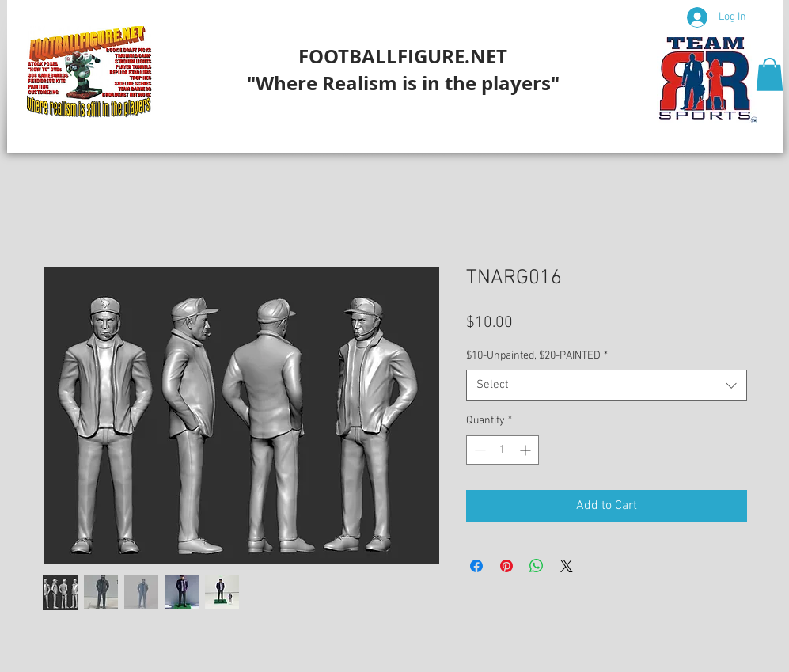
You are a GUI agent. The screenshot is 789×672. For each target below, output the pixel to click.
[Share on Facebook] (476, 566)
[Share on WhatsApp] (537, 566)
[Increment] (527, 450)
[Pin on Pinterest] (506, 566)
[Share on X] (567, 566)
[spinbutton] (503, 450)
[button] (770, 74)
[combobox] (607, 385)
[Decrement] (478, 450)
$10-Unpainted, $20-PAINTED (537, 356)
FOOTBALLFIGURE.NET (403, 56)
